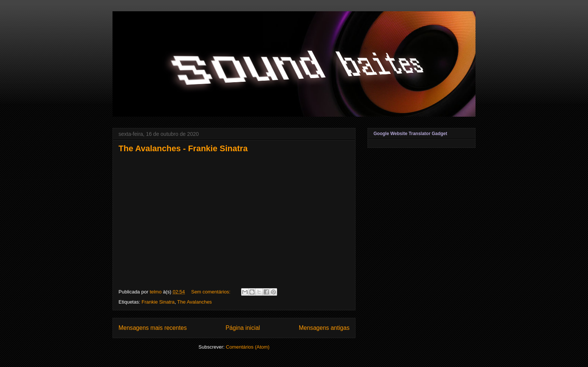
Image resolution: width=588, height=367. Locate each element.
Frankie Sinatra (158, 302)
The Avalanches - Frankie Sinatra (183, 148)
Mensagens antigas (324, 328)
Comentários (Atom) (247, 347)
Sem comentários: (211, 292)
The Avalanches (195, 302)
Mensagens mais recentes (153, 328)
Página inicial (243, 328)
